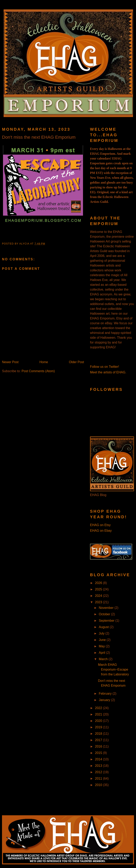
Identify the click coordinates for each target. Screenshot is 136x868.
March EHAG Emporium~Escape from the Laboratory (113, 669)
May (102, 646)
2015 (99, 753)
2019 (99, 727)
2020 (99, 721)
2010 (99, 785)
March (104, 659)
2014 (99, 759)
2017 (99, 740)
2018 (99, 734)
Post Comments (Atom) (38, 371)
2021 (99, 714)
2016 (99, 746)
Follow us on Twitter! (105, 367)
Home (44, 362)
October (105, 614)
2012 (99, 772)
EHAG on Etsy (100, 525)
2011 (99, 779)
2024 (99, 596)
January (105, 700)
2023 (99, 602)
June (103, 640)
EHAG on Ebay (101, 531)
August (104, 627)
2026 (99, 583)
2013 (99, 766)
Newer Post (10, 362)
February (106, 694)
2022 (99, 708)
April (102, 653)
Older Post (76, 362)
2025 (99, 589)
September (107, 621)
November (107, 608)
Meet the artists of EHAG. (108, 372)
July (102, 633)
